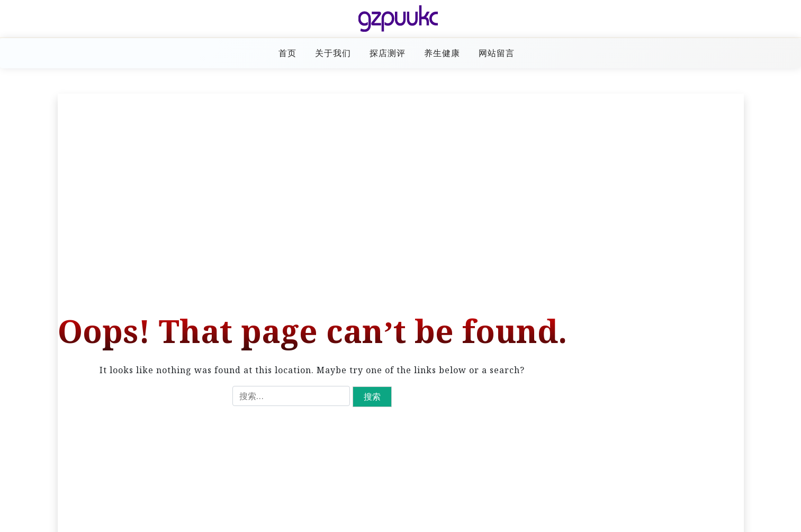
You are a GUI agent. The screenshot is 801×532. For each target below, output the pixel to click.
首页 (287, 53)
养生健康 (442, 53)
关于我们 (333, 53)
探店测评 (388, 53)
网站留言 (497, 53)
